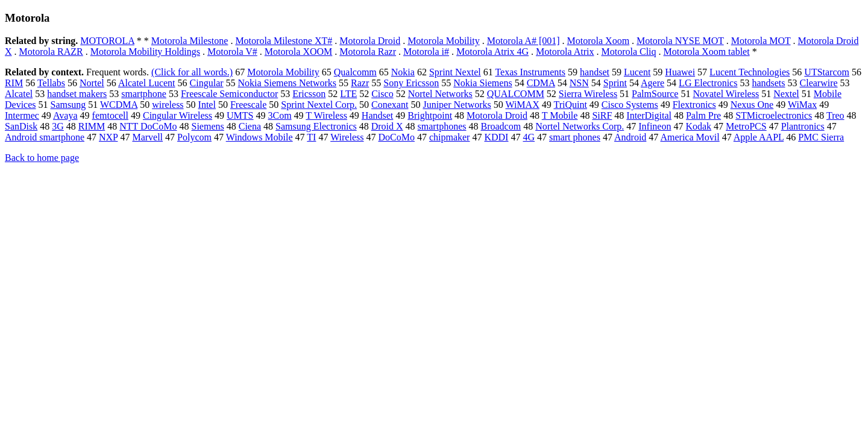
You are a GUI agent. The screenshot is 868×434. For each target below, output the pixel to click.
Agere (653, 83)
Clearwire (819, 83)
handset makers (77, 94)
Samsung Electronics (316, 126)
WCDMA (119, 105)
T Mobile (560, 115)
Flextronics (694, 105)
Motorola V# (232, 52)
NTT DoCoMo (148, 126)
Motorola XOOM (298, 52)
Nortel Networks (440, 94)
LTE (348, 94)
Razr (360, 83)
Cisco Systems (630, 105)
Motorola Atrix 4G (492, 52)
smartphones (442, 126)
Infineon (655, 126)
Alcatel (19, 94)
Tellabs (51, 83)
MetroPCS (746, 126)
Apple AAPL (759, 137)
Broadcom (501, 126)
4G (529, 137)
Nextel (786, 94)
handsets (768, 83)
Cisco (382, 94)
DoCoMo (396, 137)
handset (595, 72)
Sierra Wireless (588, 94)
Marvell (147, 137)
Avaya (65, 115)
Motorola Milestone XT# (284, 41)
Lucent (637, 72)
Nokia (403, 72)
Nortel (92, 83)
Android (630, 137)
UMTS (240, 115)
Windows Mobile (259, 137)
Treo (835, 115)
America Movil (690, 137)
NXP (108, 137)
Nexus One (752, 105)
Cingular (207, 83)
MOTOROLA (107, 41)
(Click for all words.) (192, 72)
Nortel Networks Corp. (580, 126)
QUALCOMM (516, 94)
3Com (279, 115)
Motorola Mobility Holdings (145, 52)
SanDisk (21, 126)
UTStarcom (827, 72)
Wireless (347, 137)
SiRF (602, 115)
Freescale (248, 105)
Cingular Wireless (178, 115)
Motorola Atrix (565, 52)
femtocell (110, 115)
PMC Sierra (821, 137)
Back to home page (42, 158)
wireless (168, 105)
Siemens (208, 126)
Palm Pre (703, 115)
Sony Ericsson (411, 83)
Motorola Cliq (628, 52)
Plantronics (803, 126)
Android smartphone (45, 137)
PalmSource (655, 94)
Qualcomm (355, 72)
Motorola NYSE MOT (680, 41)
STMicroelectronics (774, 115)
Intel (207, 105)
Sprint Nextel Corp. (319, 105)
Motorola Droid (370, 41)
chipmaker (450, 137)
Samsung (68, 105)
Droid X (387, 126)
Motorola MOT (761, 41)
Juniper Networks (457, 105)
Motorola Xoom (599, 41)
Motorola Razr (368, 52)
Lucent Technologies (750, 72)
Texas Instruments (530, 72)
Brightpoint (430, 115)
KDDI (496, 137)
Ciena (250, 126)
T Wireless (326, 115)
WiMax (802, 105)
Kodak (698, 126)
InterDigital (649, 115)
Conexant (390, 105)
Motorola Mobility (444, 41)
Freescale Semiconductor (229, 94)
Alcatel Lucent (147, 83)
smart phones (575, 137)
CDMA (541, 83)
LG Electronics (708, 83)
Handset (377, 115)
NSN (579, 83)
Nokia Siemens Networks (288, 83)
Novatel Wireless (726, 94)
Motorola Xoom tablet (707, 52)
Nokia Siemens (483, 83)
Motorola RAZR (51, 52)
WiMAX (522, 105)
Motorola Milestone (190, 41)
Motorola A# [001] (524, 41)
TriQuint (570, 105)
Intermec (22, 115)
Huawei (680, 72)
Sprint (615, 83)
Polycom (194, 137)
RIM (14, 83)
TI (311, 137)
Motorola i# (426, 52)
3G (58, 126)
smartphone (144, 94)
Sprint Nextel (455, 72)
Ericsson (309, 94)
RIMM (92, 126)
